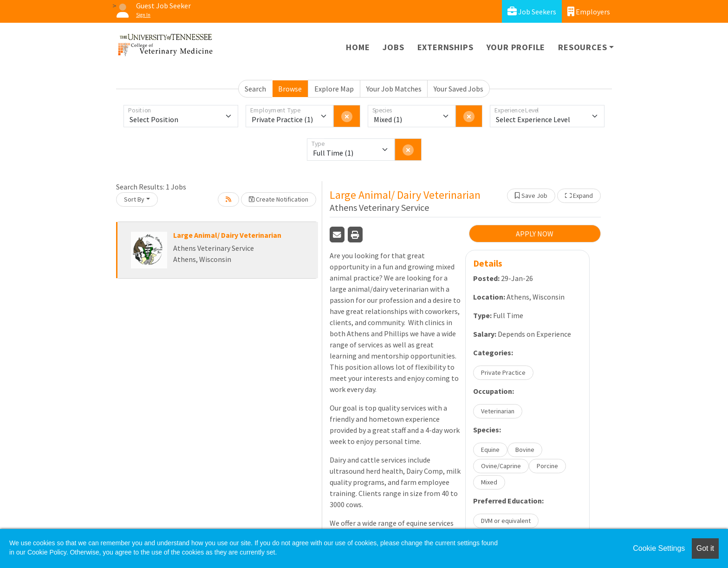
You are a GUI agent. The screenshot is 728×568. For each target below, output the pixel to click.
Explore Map (334, 89)
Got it (705, 548)
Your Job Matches (394, 89)
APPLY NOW (535, 234)
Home (358, 47)
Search (255, 89)
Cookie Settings (659, 548)
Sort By (134, 199)
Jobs (393, 47)
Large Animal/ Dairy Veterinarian (227, 235)
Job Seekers (532, 11)
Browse (290, 89)
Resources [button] (582, 47)
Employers (589, 11)
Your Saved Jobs (458, 89)
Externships (445, 47)
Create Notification (279, 199)
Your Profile (516, 47)
